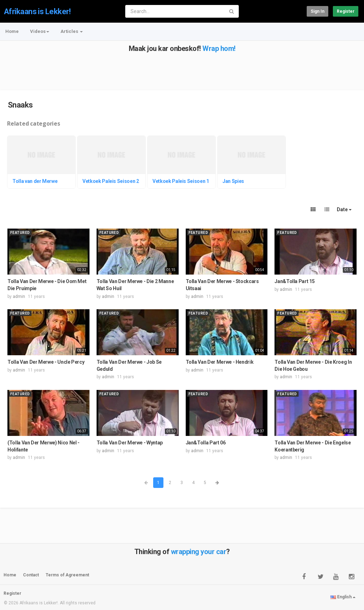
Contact (31, 575)
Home (12, 31)
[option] (42, 163)
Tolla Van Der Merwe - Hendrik (220, 362)
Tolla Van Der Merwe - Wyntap (130, 443)
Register (346, 11)
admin (19, 297)
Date (344, 209)
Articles (72, 31)
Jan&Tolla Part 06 (206, 443)
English (343, 597)
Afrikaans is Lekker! (37, 11)
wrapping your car (199, 552)
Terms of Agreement (67, 575)
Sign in (317, 11)
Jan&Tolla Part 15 (294, 281)
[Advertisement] (181, 68)
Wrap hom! (219, 48)
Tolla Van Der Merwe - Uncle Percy (46, 362)
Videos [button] (40, 31)
